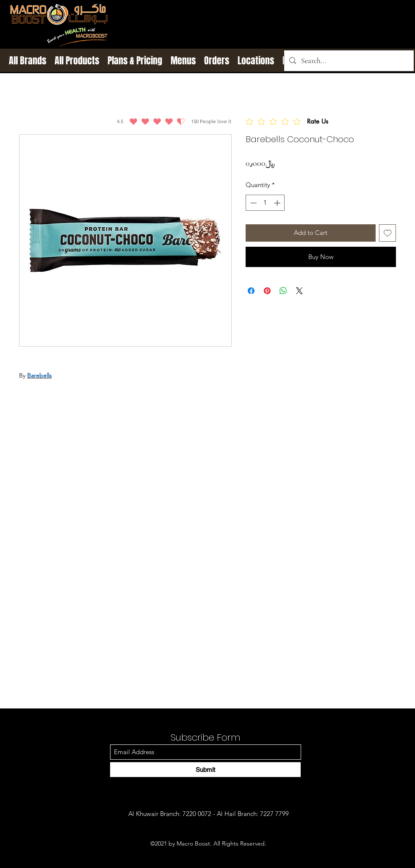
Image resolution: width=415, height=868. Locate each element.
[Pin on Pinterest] (267, 291)
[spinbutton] (265, 203)
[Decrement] (253, 203)
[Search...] (349, 61)
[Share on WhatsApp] (283, 291)
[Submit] (205, 770)
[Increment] (278, 203)
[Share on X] (299, 291)
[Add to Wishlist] (388, 233)
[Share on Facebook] (251, 291)
